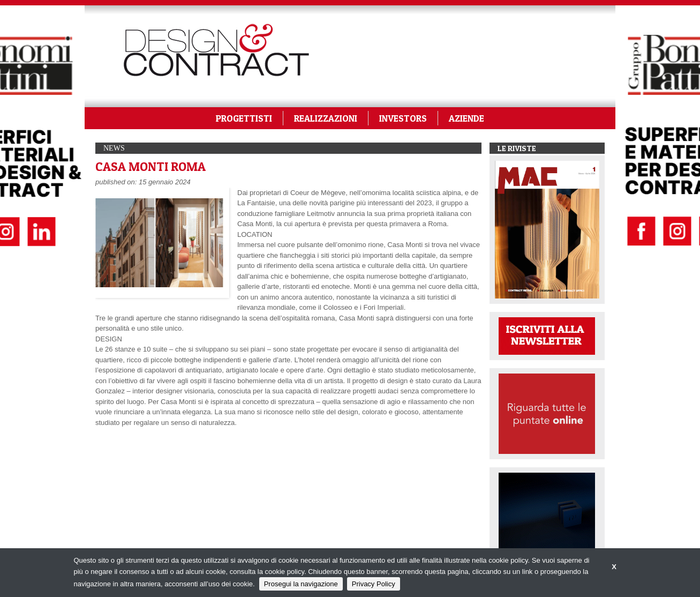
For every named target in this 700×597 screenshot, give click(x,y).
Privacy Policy (374, 584)
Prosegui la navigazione (301, 584)
